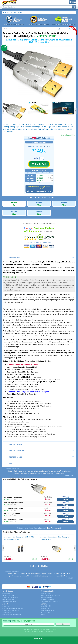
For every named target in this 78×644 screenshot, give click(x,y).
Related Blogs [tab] (41, 457)
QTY (36, 158)
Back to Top (39, 638)
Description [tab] (41, 257)
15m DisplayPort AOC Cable (14, 508)
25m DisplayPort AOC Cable (14, 514)
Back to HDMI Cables (39, 566)
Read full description (68, 135)
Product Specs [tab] (41, 444)
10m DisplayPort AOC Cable (14, 503)
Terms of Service (46, 612)
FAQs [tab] (41, 463)
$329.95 (39, 212)
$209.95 (64, 202)
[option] (39, 73)
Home (7, 12)
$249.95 (14, 212)
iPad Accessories (53, 528)
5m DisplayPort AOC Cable (13, 497)
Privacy (43, 615)
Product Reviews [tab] (41, 451)
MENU (73, 2)
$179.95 (39, 202)
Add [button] (65, 499)
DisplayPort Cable (16, 12)
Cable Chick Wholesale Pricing (11, 615)
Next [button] (75, 111)
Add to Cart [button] (39, 164)
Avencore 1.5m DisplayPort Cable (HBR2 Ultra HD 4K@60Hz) (19, 538)
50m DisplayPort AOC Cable (14, 519)
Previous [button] (3, 111)
